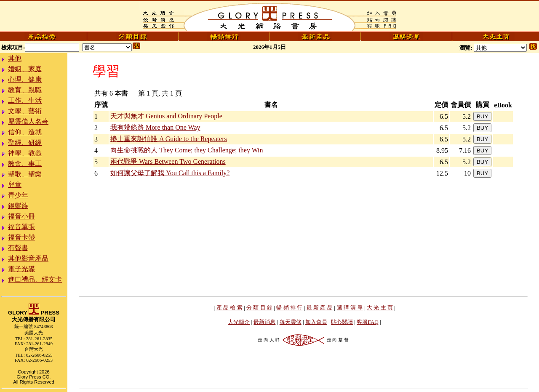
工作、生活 (25, 100)
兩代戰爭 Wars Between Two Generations (168, 161)
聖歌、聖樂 (25, 174)
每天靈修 (291, 322)
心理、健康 (25, 79)
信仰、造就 (25, 132)
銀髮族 (18, 206)
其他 (15, 58)
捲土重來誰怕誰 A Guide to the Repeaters (169, 139)
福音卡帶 (21, 237)
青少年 (18, 195)
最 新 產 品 (320, 308)
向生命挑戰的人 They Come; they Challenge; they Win (187, 150)
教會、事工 (25, 164)
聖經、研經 (25, 143)
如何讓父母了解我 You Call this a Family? (170, 173)
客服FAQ (368, 322)
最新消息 (264, 322)
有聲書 (18, 248)
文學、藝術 (25, 111)
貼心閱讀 (342, 322)
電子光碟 (21, 269)
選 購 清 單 (350, 308)
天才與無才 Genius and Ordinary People (166, 116)
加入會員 (316, 322)
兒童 (15, 185)
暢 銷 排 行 (289, 308)
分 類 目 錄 (259, 308)
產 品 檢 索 (229, 308)
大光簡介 (239, 322)
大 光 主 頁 (380, 308)
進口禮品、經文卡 (35, 279)
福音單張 (21, 227)
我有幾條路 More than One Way (155, 127)
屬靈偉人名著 (28, 121)
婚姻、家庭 (25, 69)
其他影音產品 (28, 258)
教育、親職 (25, 90)
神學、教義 (25, 153)
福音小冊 (21, 216)
